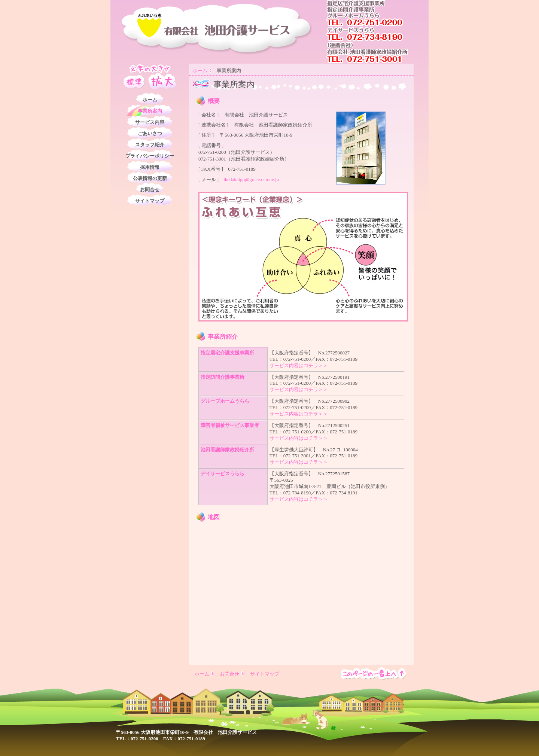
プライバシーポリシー (150, 156)
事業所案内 (150, 111)
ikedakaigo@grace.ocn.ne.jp (251, 179)
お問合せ (150, 190)
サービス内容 (150, 122)
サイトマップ (150, 201)
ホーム (200, 71)
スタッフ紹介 (150, 145)
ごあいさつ (150, 133)
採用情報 (150, 167)
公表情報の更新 (150, 178)
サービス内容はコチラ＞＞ (299, 365)
